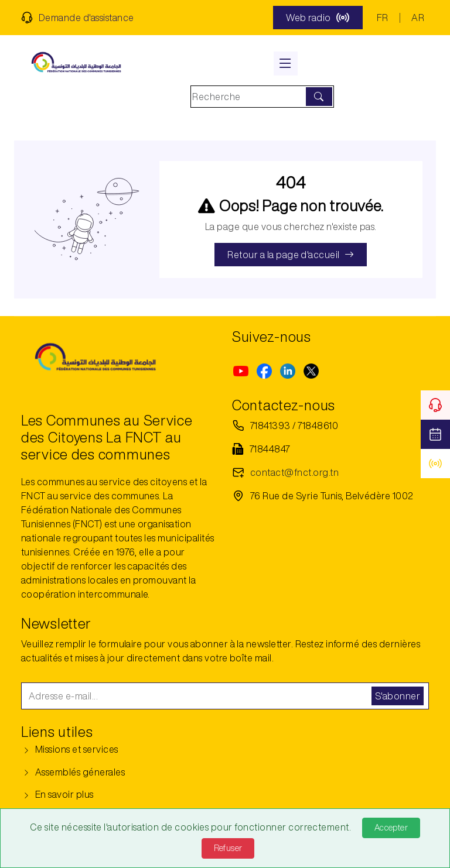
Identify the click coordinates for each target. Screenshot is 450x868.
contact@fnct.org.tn (294, 472)
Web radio (318, 18)
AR (418, 18)
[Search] (249, 97)
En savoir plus (57, 794)
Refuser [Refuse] (228, 848)
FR (383, 18)
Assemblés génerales (73, 772)
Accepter (391, 828)
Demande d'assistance (78, 18)
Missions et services (70, 749)
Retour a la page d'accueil (291, 255)
